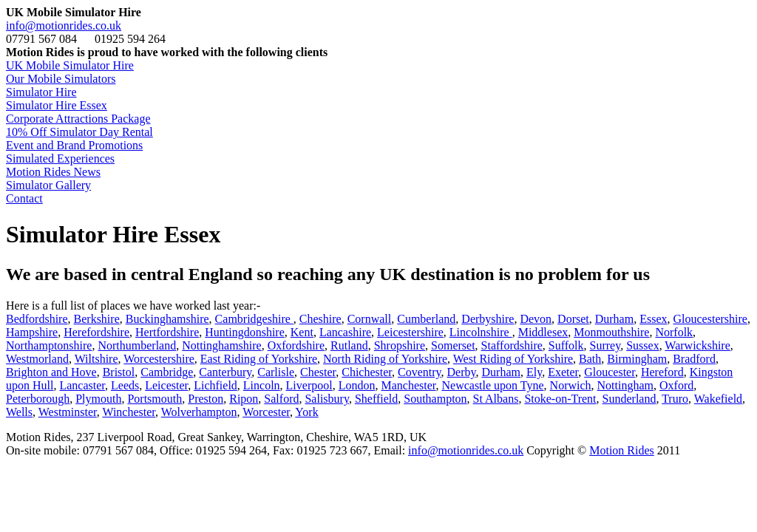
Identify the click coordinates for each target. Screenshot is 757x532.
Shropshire (400, 345)
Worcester (266, 412)
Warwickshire (697, 345)
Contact (24, 198)
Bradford (694, 359)
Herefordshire (96, 332)
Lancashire (345, 332)
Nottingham (625, 385)
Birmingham (637, 359)
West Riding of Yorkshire (513, 359)
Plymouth (98, 399)
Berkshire (97, 319)
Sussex (642, 345)
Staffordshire (512, 345)
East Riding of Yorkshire (259, 359)
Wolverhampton (199, 412)
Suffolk (566, 345)
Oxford (676, 385)
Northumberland (137, 345)
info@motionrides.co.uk (64, 25)
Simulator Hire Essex (57, 105)
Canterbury (225, 372)
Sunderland (629, 399)
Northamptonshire (49, 345)
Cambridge (167, 372)
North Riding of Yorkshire (385, 359)
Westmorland (37, 359)
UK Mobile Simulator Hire (70, 65)
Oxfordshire (296, 345)
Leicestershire (410, 332)
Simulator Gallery (48, 185)
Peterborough (38, 399)
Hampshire (32, 332)
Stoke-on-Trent (560, 399)
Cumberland (426, 319)
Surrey (605, 345)
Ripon (244, 399)
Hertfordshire (167, 332)
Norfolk (674, 332)
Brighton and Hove (51, 372)
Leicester (166, 385)
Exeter (563, 372)
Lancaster (82, 385)
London (357, 385)
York (306, 412)
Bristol (119, 372)
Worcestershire (159, 359)
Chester (318, 372)
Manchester (408, 385)
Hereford (662, 372)
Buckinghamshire (167, 319)
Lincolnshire (481, 332)
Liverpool (309, 385)
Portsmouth (155, 399)
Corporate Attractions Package (78, 119)
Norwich (571, 385)
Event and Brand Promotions (74, 145)
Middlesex (543, 332)
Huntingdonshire (245, 332)
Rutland (349, 345)
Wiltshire (96, 359)
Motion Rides (622, 450)
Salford (281, 399)
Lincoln (262, 385)
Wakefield (718, 399)
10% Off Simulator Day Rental (79, 132)
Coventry (420, 372)
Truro (675, 399)
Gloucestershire (710, 319)
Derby (462, 372)
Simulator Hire (41, 92)
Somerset (453, 345)
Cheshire (320, 319)
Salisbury (326, 399)
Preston (206, 399)
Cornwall (370, 319)
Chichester (367, 372)
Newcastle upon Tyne (492, 385)
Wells (19, 412)
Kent (302, 332)
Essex (653, 319)
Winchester (129, 412)
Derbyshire (488, 319)
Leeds (125, 385)
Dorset (573, 319)
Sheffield (376, 399)
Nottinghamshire (222, 345)
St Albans (496, 399)
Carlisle (276, 372)
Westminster (68, 412)
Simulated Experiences (60, 158)
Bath (590, 359)
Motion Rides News (53, 172)
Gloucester (610, 372)
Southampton (435, 399)
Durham (614, 319)
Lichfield (215, 385)
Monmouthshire (611, 332)
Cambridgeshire (254, 319)
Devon (536, 319)
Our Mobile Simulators (61, 79)
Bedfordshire (37, 319)
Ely (534, 372)
